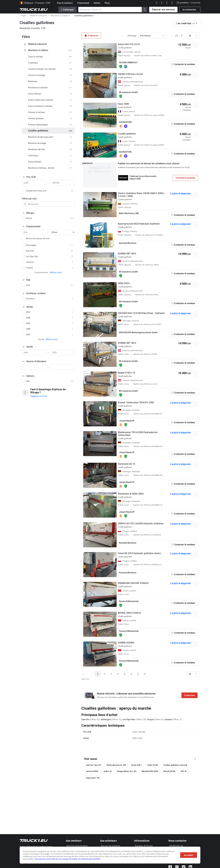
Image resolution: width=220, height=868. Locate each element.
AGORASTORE (125, 122)
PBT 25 (184, 771)
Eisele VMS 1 (137, 765)
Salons (97, 3)
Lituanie (168, 719)
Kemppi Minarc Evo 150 (127, 771)
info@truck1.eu (176, 846)
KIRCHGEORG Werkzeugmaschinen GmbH (138, 332)
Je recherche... (190, 10)
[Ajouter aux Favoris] (196, 46)
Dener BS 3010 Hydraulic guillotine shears (139, 553)
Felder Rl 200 (153, 765)
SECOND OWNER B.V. (128, 63)
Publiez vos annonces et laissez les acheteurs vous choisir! (149, 163)
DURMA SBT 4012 (127, 254)
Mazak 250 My (169, 771)
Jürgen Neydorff (127, 421)
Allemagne (106, 719)
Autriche (85, 719)
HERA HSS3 (124, 283)
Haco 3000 (123, 104)
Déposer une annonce (163, 9)
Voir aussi (91, 759)
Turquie (150, 719)
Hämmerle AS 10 (126, 464)
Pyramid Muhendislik (129, 601)
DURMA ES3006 (126, 643)
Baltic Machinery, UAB (129, 213)
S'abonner (189, 695)
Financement (83, 3)
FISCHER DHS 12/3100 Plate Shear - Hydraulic (141, 313)
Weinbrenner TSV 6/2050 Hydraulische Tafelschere (138, 434)
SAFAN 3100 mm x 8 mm (130, 74)
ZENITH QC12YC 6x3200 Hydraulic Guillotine (141, 524)
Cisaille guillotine (127, 134)
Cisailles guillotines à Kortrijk (175, 765)
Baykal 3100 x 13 (126, 373)
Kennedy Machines (128, 243)
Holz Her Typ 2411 (94, 765)
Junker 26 (107, 771)
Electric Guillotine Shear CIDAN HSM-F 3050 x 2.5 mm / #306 (141, 195)
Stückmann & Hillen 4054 (131, 494)
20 (190, 36)
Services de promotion (77, 846)
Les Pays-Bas (129, 719)
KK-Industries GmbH (128, 92)
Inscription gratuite (185, 178)
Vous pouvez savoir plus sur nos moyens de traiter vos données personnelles (68, 859)
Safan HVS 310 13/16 (129, 44)
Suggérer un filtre (39, 396)
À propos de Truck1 (144, 846)
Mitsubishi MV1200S (150, 771)
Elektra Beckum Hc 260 (116, 765)
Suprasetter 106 (93, 778)
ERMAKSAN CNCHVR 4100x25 (133, 583)
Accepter (189, 855)
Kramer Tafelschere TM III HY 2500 (136, 403)
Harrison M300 (92, 771)
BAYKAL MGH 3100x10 (129, 613)
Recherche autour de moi (38, 238)
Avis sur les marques (110, 846)
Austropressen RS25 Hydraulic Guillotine (139, 224)
